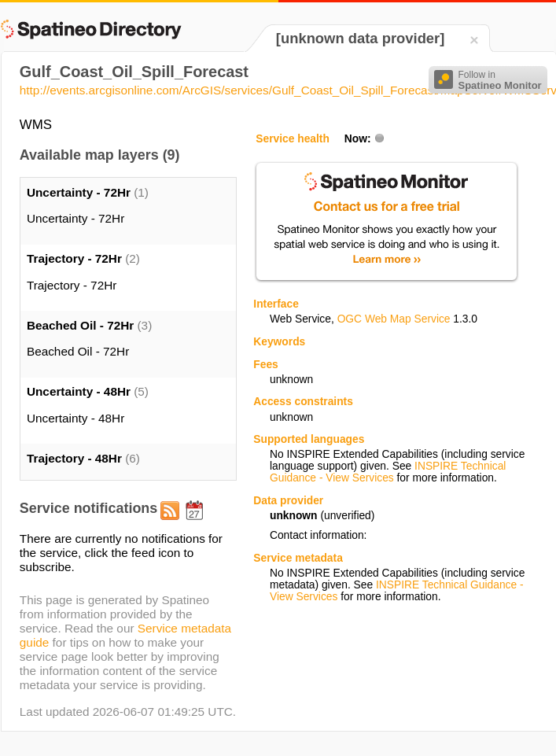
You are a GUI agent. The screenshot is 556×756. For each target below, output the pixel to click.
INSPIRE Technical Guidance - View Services (388, 472)
